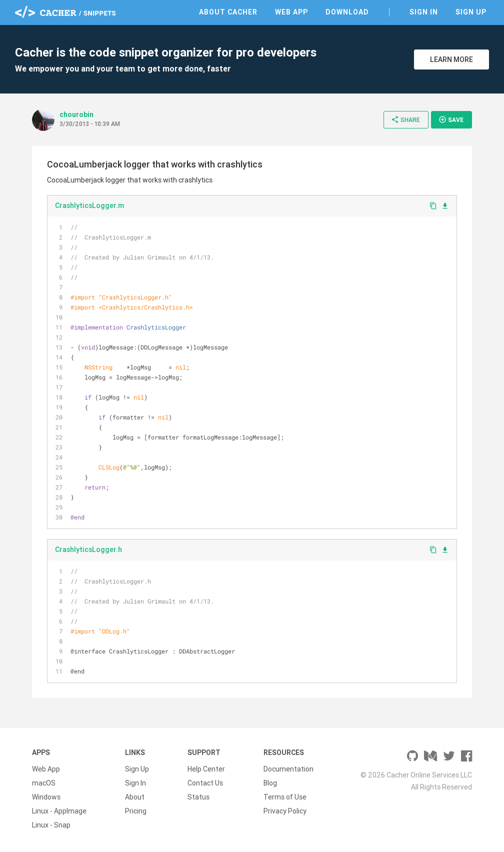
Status (198, 797)
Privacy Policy (285, 811)
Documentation (288, 769)
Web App (291, 12)
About (135, 797)
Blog (270, 783)
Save (451, 119)
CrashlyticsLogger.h (88, 549)
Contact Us (205, 783)
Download (347, 12)
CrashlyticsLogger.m (89, 205)
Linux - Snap (51, 825)
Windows (46, 797)
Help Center (206, 769)
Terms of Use (285, 797)
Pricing (136, 811)
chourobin (76, 114)
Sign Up (471, 12)
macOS (44, 783)
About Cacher (228, 12)
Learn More (451, 59)
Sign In (424, 12)
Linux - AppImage (59, 811)
